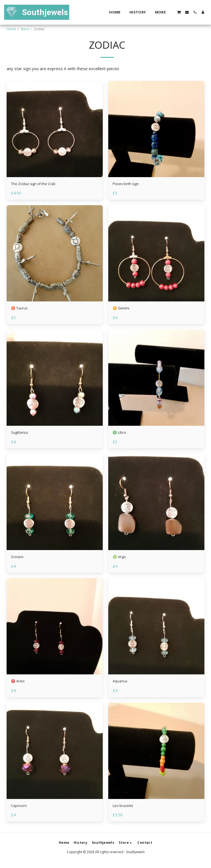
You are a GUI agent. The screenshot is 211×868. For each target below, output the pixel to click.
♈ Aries (19, 686)
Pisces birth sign (128, 185)
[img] (55, 129)
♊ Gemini (122, 310)
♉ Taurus (21, 310)
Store (25, 29)
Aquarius (121, 686)
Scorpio (18, 560)
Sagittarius (21, 435)
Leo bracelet (125, 811)
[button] (179, 12)
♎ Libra (120, 435)
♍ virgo (121, 560)
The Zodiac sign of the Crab (37, 185)
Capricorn (20, 811)
